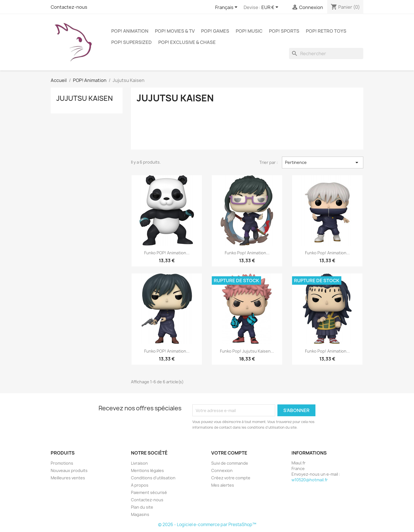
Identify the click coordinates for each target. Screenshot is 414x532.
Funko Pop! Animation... (247, 253)
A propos (140, 485)
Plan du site (142, 507)
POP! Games (215, 31)
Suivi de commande (230, 463)
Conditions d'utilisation (153, 478)
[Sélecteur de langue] (227, 8)
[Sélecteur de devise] (271, 8)
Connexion (222, 470)
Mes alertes (223, 485)
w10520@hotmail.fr (310, 480)
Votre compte (229, 453)
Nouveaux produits (69, 470)
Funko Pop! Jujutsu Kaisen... (247, 351)
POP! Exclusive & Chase (187, 42)
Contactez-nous (69, 7)
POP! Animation (130, 31)
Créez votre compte (231, 478)
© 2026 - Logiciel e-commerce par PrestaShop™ (207, 525)
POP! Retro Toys (326, 31)
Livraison (139, 463)
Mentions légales (147, 470)
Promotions (62, 463)
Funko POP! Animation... (167, 253)
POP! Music (249, 31)
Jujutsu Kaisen (84, 98)
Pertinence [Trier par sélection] (323, 163)
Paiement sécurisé (149, 492)
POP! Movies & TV (175, 31)
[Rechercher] (326, 54)
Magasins (140, 514)
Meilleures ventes (68, 478)
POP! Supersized (132, 42)
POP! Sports (284, 31)
